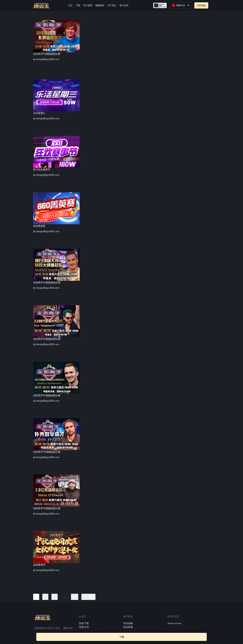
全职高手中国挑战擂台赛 (47, 54)
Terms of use (174, 623)
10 (75, 597)
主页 (70, 5)
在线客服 (128, 627)
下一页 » (88, 597)
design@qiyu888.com (48, 59)
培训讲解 (128, 623)
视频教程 (100, 5)
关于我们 (112, 5)
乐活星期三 (39, 113)
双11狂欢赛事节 (42, 170)
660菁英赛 (39, 226)
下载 (78, 5)
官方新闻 (88, 5)
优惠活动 (84, 627)
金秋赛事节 (39, 565)
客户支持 (124, 5)
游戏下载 (84, 623)
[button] (201, 5)
